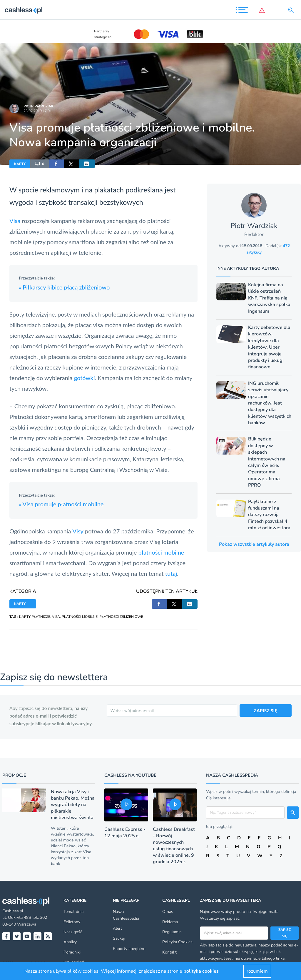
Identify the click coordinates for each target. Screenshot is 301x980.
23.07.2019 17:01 (38, 111)
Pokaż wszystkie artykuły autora (254, 544)
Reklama (170, 922)
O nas (168, 912)
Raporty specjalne (129, 949)
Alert (117, 928)
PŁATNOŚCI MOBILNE (80, 617)
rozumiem (257, 971)
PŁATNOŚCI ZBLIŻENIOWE (121, 617)
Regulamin (172, 932)
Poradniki (72, 952)
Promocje (14, 775)
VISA (56, 617)
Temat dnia (73, 912)
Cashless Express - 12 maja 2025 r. (125, 833)
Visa (15, 221)
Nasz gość (73, 932)
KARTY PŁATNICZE (35, 617)
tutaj (171, 573)
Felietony (72, 922)
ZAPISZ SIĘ (266, 710)
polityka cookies (201, 971)
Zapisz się (285, 933)
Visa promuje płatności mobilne (61, 504)
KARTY (20, 164)
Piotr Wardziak (39, 106)
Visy (78, 531)
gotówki (85, 378)
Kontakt (169, 952)
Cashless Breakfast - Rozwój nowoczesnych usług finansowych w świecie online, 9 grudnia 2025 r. (174, 846)
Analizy (70, 942)
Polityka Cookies (177, 942)
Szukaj (119, 938)
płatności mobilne (161, 552)
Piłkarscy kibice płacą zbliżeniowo (64, 287)
